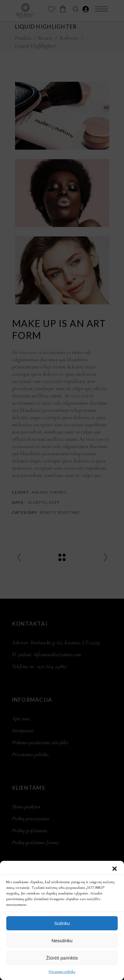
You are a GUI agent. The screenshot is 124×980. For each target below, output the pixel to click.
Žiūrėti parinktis (62, 958)
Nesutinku (62, 941)
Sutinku (62, 923)
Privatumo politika (62, 972)
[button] (115, 869)
